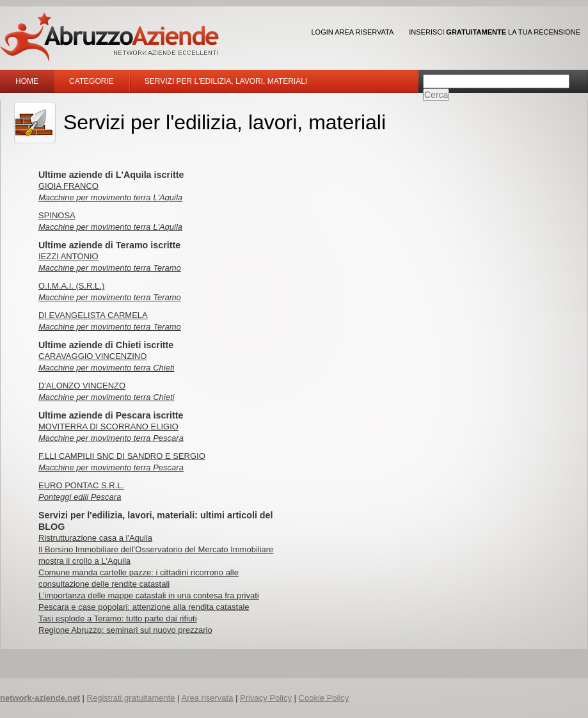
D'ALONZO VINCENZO (82, 386)
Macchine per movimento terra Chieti (106, 368)
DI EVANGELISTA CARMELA (93, 315)
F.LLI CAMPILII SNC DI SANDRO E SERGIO (122, 456)
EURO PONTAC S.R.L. (81, 485)
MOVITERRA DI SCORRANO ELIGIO (108, 427)
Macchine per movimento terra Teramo (110, 268)
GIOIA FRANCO (68, 186)
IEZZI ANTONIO (68, 256)
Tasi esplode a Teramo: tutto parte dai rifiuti (118, 618)
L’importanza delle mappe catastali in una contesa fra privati (149, 595)
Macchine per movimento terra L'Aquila (110, 197)
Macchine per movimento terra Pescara (111, 438)
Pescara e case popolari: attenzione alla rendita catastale (144, 607)
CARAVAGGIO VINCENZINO (92, 356)
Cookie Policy (324, 698)
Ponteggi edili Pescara (80, 497)
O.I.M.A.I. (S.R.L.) (71, 286)
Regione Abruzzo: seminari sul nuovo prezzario (125, 630)
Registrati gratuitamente (131, 698)
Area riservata (207, 698)
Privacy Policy (266, 698)
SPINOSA (57, 215)
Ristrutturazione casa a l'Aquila (95, 538)
